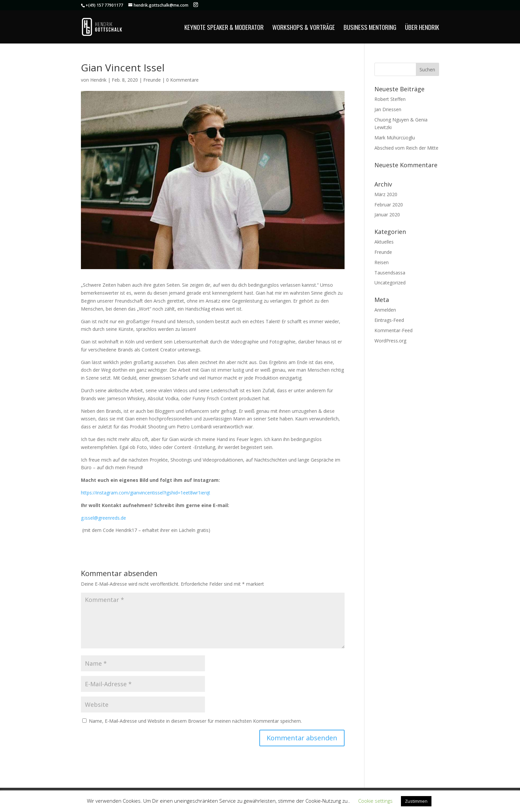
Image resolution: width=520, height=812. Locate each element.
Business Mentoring (370, 28)
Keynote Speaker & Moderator (224, 28)
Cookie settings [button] (375, 801)
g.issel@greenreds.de (103, 518)
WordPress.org (390, 341)
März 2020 (386, 194)
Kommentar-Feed (393, 330)
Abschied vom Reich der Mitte (406, 148)
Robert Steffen (390, 99)
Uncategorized (390, 283)
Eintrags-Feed (389, 320)
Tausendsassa (390, 273)
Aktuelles (384, 242)
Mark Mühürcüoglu (395, 138)
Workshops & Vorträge (304, 28)
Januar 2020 (387, 215)
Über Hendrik (422, 28)
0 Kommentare (182, 80)
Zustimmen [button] (416, 801)
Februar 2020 (389, 205)
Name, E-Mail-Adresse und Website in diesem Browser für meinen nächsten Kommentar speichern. (195, 721)
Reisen (382, 262)
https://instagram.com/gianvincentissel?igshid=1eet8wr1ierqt (146, 493)
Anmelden (385, 310)
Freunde (152, 80)
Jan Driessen (388, 109)
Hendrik (98, 80)
